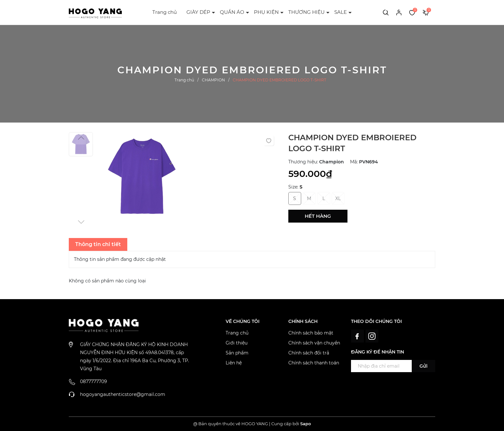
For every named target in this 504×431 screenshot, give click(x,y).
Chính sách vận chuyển (314, 343)
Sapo (306, 424)
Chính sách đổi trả (309, 353)
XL (338, 198)
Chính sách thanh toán (314, 363)
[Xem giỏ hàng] (426, 12)
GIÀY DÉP (198, 12)
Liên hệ (234, 363)
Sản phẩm (237, 353)
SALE (341, 12)
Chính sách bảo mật (311, 333)
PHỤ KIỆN (266, 12)
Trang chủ (165, 12)
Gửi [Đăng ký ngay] (423, 366)
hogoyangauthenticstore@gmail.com (123, 394)
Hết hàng (318, 216)
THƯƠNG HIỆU (306, 12)
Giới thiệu (237, 343)
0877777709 (94, 381)
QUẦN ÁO (232, 12)
